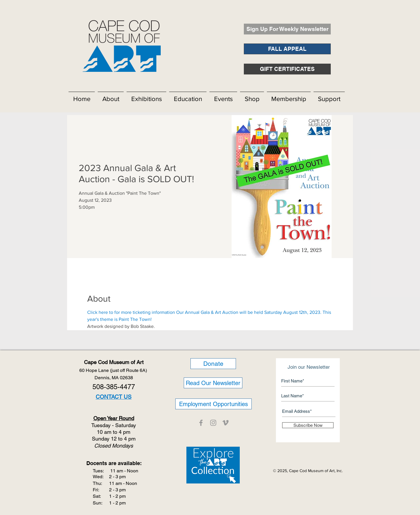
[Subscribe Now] (308, 425)
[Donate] (213, 364)
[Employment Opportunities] (213, 404)
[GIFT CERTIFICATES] (287, 69)
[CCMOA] (201, 423)
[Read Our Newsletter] (213, 383)
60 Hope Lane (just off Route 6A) (114, 370)
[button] (111, 96)
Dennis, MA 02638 (114, 378)
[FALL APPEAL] (287, 49)
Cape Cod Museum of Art (114, 362)
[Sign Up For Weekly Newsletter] (287, 29)
